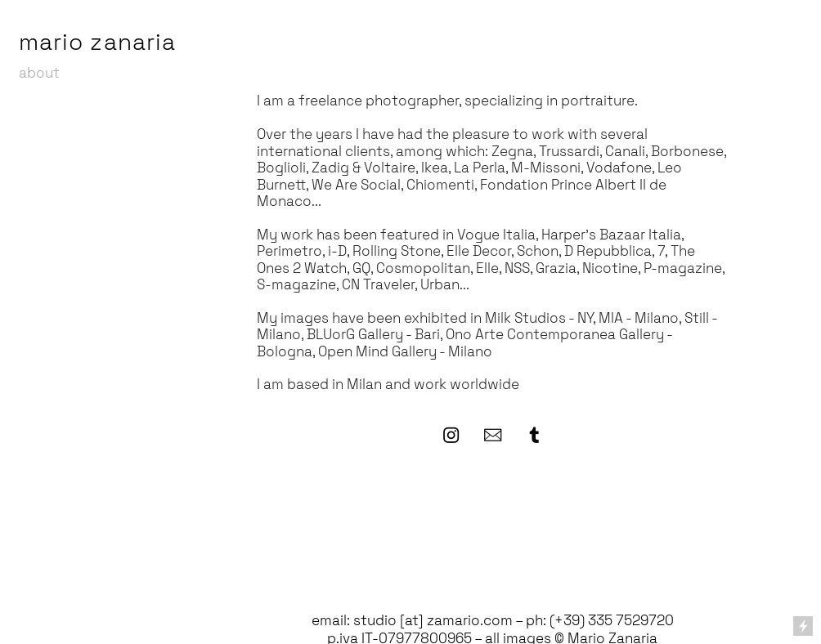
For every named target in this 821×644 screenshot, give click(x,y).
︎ (493, 436)
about (39, 73)
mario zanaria (98, 42)
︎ (451, 436)
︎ (534, 436)
